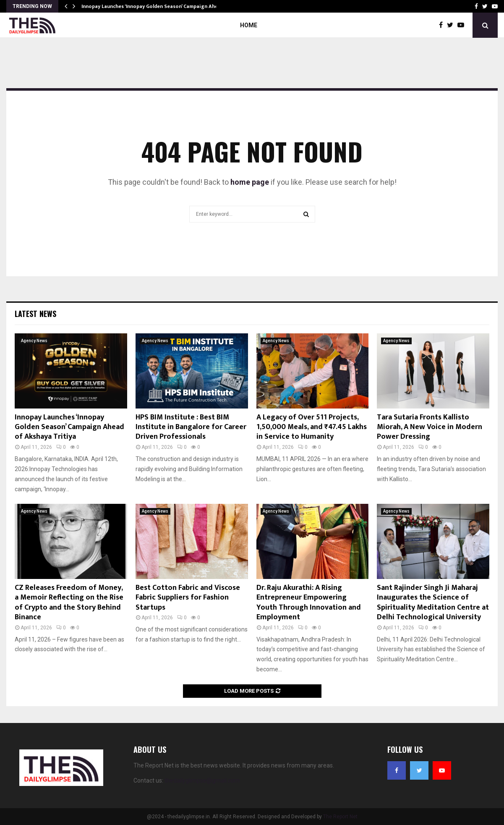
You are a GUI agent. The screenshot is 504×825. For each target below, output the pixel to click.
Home (249, 25)
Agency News (34, 341)
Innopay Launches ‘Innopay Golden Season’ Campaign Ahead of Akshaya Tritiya (69, 427)
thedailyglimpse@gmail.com (202, 780)
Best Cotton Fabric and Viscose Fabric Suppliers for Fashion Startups (188, 598)
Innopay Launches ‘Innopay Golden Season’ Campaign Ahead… (155, 6)
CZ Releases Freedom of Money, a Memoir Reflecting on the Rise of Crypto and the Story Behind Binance (69, 602)
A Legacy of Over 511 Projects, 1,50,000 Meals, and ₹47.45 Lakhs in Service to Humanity (312, 427)
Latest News (35, 314)
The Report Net (340, 817)
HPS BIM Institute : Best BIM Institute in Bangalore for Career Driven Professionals (191, 427)
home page (250, 182)
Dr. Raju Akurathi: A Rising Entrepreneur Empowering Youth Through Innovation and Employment (309, 602)
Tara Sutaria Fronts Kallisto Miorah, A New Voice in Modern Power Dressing (430, 427)
